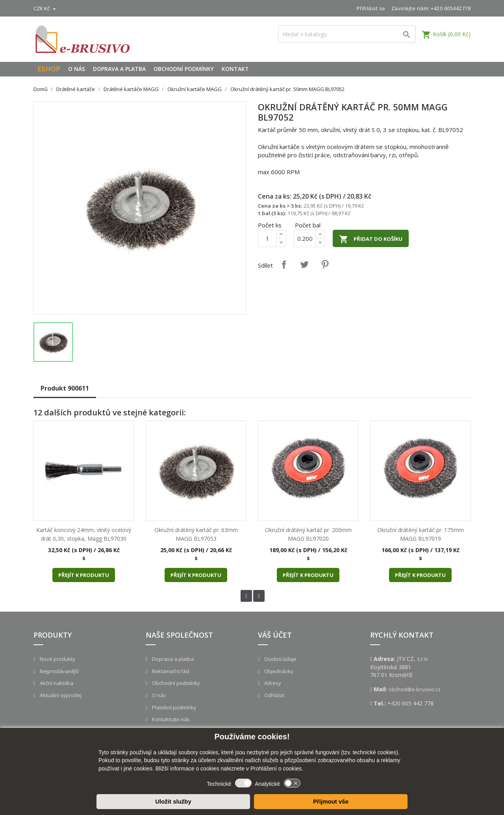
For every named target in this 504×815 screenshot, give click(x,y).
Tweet (304, 264)
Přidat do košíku (371, 239)
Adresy (272, 683)
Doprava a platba (119, 69)
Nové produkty (57, 659)
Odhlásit (274, 695)
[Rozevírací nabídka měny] (46, 8)
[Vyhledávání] (347, 34)
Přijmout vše (331, 801)
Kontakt (235, 69)
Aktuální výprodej (60, 695)
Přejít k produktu (84, 575)
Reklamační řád (170, 671)
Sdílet (284, 264)
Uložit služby (173, 801)
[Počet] (267, 238)
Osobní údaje (280, 659)
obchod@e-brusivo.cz (415, 689)
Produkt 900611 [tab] (65, 388)
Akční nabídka (56, 683)
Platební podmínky (174, 707)
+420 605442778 (451, 8)
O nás (77, 69)
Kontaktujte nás (170, 719)
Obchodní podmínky (184, 69)
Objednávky (278, 671)
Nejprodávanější (59, 671)
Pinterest (325, 264)
